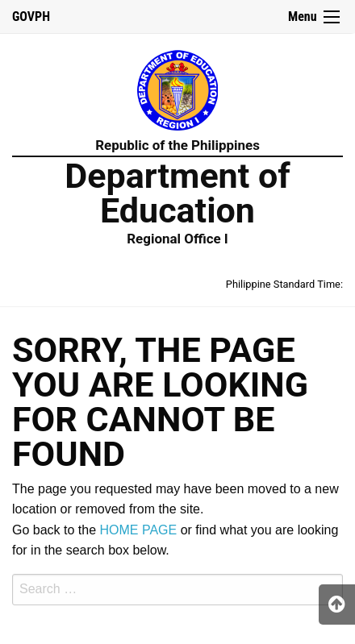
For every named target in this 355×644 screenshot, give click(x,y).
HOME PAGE (139, 530)
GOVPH (31, 17)
